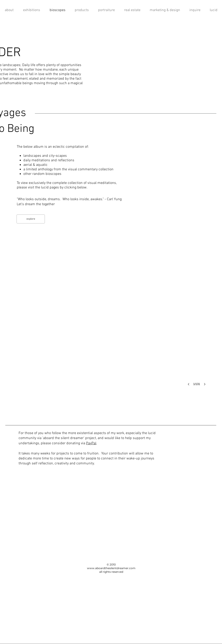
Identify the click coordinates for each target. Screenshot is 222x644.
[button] (111, 317)
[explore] (31, 219)
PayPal (91, 443)
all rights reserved (111, 572)
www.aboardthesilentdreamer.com (111, 568)
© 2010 (111, 564)
